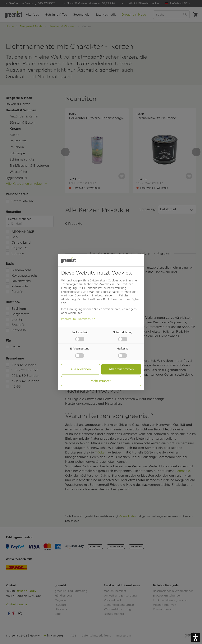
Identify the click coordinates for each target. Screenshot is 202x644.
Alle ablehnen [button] (81, 369)
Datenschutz (87, 319)
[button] (196, 638)
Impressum (68, 319)
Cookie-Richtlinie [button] (86, 295)
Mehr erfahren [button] (101, 381)
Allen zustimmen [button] (121, 369)
